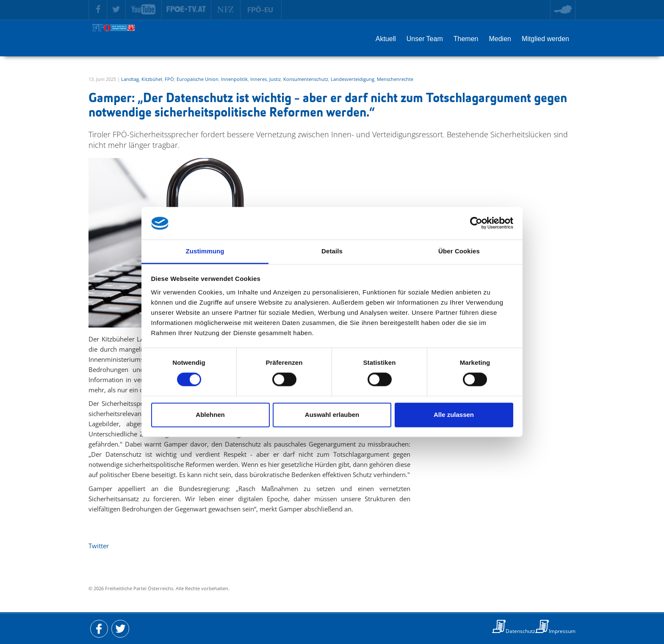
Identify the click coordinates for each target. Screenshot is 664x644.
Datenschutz (520, 631)
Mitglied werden (545, 39)
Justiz (275, 79)
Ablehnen (210, 415)
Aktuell (386, 39)
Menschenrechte (395, 79)
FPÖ (169, 79)
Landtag (130, 79)
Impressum (562, 631)
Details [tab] (332, 251)
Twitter (99, 546)
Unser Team (425, 39)
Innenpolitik (234, 79)
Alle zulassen (454, 415)
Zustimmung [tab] (205, 251)
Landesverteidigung (353, 79)
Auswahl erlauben (332, 415)
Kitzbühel (152, 79)
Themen (466, 39)
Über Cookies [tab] (459, 251)
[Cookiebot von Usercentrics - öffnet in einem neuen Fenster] (476, 223)
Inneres (259, 79)
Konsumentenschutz (306, 79)
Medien (500, 39)
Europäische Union (198, 79)
